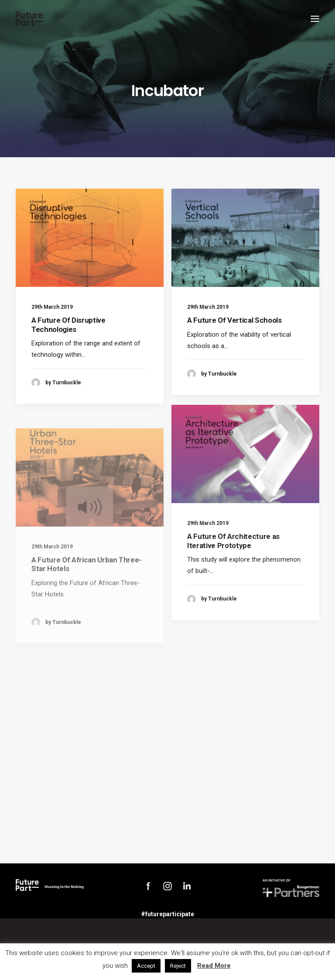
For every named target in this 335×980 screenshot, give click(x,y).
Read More (214, 966)
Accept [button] (146, 966)
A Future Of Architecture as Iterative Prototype (233, 570)
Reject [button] (178, 966)
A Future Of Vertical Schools (234, 320)
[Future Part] (29, 19)
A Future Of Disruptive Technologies (68, 324)
